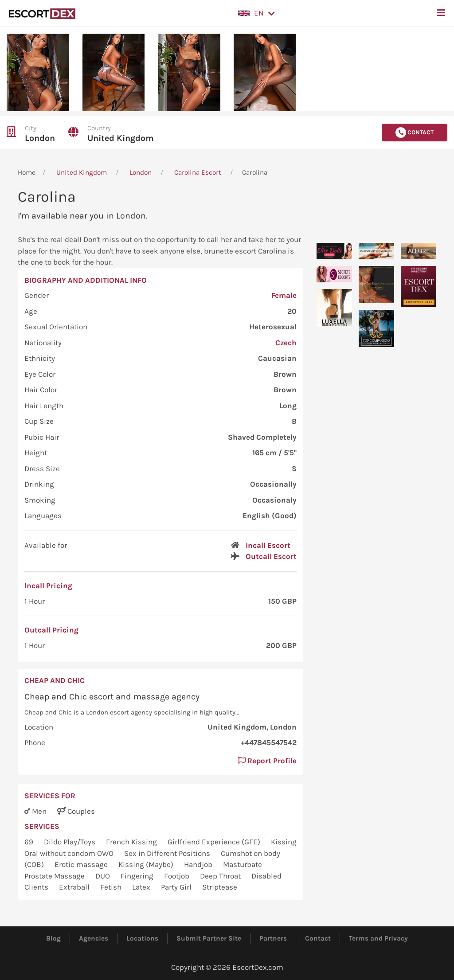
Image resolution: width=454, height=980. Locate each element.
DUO (104, 876)
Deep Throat (221, 876)
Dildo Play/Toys (70, 842)
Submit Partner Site (209, 938)
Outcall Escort (271, 556)
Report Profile (267, 761)
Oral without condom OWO (70, 853)
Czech (286, 343)
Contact (318, 938)
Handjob (199, 864)
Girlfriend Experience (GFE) (215, 842)
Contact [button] (415, 133)
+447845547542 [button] (269, 742)
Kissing (284, 842)
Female (284, 295)
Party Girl (177, 887)
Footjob (178, 876)
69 (30, 842)
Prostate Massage (55, 876)
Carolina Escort (198, 172)
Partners (273, 938)
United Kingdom (121, 138)
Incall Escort (268, 545)
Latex (142, 887)
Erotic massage (82, 864)
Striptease (220, 887)
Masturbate (243, 864)
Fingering (138, 876)
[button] (256, 13)
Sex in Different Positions (168, 853)
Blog (53, 938)
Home (27, 172)
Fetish (112, 887)
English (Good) (270, 515)
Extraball (75, 887)
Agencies (94, 938)
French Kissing (132, 842)
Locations (142, 938)
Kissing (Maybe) (147, 864)
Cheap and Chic (55, 680)
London (40, 138)
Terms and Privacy (378, 938)
